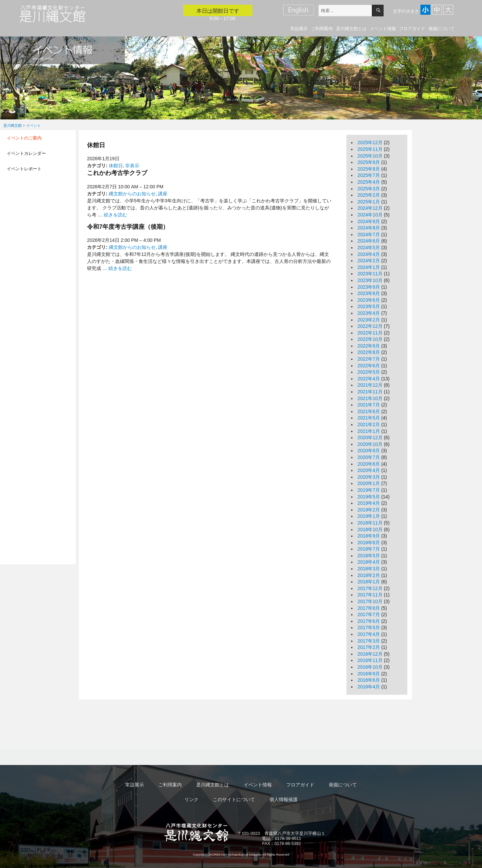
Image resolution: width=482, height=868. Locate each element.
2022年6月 (369, 366)
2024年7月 (369, 234)
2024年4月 (369, 254)
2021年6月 (369, 411)
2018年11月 (370, 523)
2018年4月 (369, 562)
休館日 (116, 166)
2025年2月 (369, 195)
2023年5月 (369, 306)
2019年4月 (369, 503)
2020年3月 (369, 477)
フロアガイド (412, 29)
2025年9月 (369, 162)
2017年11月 (370, 595)
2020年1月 (369, 483)
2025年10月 (370, 156)
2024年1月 (369, 267)
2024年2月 (369, 261)
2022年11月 (370, 333)
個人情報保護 (284, 799)
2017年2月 (369, 647)
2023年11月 (370, 274)
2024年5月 (369, 248)
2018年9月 (369, 536)
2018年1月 (369, 582)
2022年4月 (369, 379)
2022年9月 (369, 346)
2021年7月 (369, 405)
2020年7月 (369, 457)
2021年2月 (369, 424)
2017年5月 (369, 628)
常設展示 (299, 29)
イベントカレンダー (26, 153)
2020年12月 (370, 438)
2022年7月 (369, 359)
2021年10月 (370, 398)
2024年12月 (370, 208)
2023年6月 (369, 300)
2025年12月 (370, 142)
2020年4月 (369, 470)
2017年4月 (369, 634)
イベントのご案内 (24, 138)
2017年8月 (369, 608)
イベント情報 (383, 29)
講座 (163, 194)
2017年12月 (370, 588)
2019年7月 (369, 490)
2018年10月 (370, 529)
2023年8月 (369, 293)
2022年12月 (370, 326)
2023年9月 (369, 287)
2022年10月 (370, 339)
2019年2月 (369, 510)
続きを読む (115, 215)
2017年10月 (370, 601)
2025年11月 (370, 149)
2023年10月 (370, 280)
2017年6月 (369, 621)
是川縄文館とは (351, 29)
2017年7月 (369, 614)
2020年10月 (370, 444)
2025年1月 (369, 202)
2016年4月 (369, 687)
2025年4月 (369, 182)
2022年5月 (369, 372)
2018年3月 (369, 569)
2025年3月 (369, 189)
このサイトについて (234, 799)
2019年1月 (369, 516)
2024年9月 (369, 221)
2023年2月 (369, 320)
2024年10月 (370, 215)
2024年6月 (369, 241)
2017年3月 (369, 641)
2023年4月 (369, 313)
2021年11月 (370, 392)
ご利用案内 (322, 29)
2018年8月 (369, 543)
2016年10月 (370, 667)
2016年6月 (369, 680)
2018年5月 (369, 556)
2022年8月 (369, 352)
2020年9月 (369, 451)
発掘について (441, 29)
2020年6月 (369, 464)
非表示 (132, 166)
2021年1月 (369, 431)
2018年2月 (369, 575)
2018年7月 (369, 549)
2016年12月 (370, 654)
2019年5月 (369, 497)
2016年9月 (369, 674)
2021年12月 (370, 385)
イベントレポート (24, 169)
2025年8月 (369, 169)
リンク (191, 799)
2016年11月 (370, 660)
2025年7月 (369, 175)
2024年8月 (369, 228)
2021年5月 (369, 418)
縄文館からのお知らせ (132, 194)
